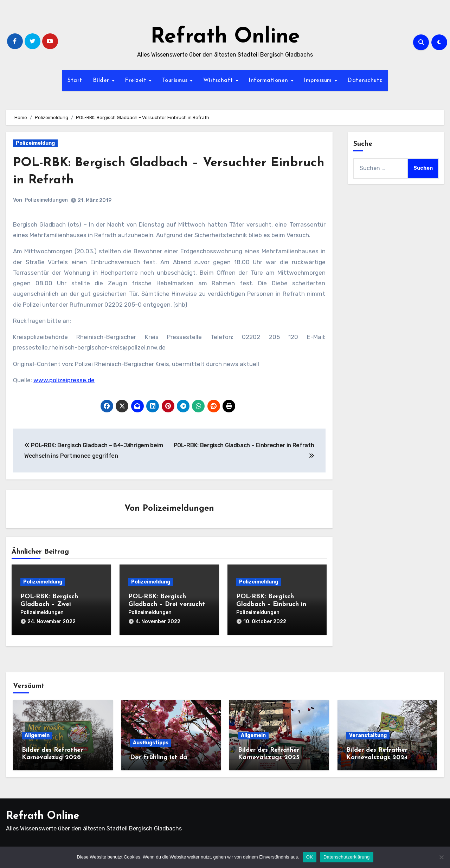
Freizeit (137, 80)
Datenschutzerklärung (346, 857)
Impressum (319, 80)
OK (310, 857)
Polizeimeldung (35, 143)
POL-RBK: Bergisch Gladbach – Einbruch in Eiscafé (271, 605)
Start (75, 80)
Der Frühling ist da (159, 755)
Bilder (102, 80)
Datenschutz (365, 80)
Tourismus (176, 80)
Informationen (269, 80)
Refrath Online (225, 37)
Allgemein (37, 733)
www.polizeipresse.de (64, 380)
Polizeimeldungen (46, 200)
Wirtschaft (219, 80)
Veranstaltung (368, 733)
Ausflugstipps (151, 740)
